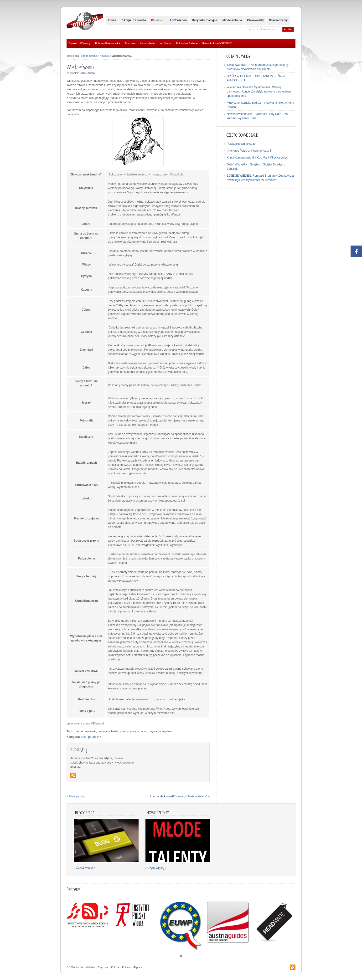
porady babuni (139, 731)
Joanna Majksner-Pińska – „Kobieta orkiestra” (178, 796)
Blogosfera (85, 813)
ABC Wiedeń (178, 20)
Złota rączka (77, 796)
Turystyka (130, 43)
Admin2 (92, 73)
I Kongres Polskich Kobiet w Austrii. (249, 151)
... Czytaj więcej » (84, 868)
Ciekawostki (255, 20)
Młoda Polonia (232, 20)
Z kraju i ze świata (134, 20)
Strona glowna (89, 56)
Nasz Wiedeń (148, 43)
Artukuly (104, 56)
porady (124, 731)
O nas (112, 20)
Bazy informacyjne (205, 20)
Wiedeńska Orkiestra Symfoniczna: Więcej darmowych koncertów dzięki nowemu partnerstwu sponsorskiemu (259, 92)
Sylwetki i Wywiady (80, 43)
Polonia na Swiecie (187, 43)
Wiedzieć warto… (82, 67)
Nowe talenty (158, 813)
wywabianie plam (161, 731)
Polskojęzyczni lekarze (241, 144)
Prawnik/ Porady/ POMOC (217, 43)
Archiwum (166, 43)
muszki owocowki (85, 731)
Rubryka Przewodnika (108, 43)
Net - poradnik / (91, 737)
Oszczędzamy (278, 20)
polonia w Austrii (108, 731)
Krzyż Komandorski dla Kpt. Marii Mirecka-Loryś (257, 158)
